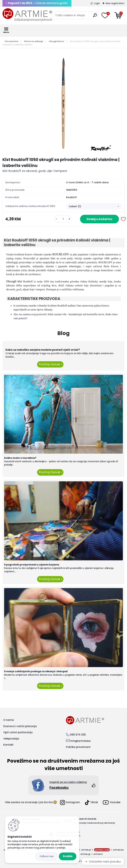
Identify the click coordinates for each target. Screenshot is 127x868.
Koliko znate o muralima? (20, 458)
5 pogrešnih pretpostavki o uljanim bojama (32, 565)
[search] (95, 17)
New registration (115, 3)
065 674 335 (78, 735)
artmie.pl (86, 850)
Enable (68, 856)
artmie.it (98, 854)
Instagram (70, 803)
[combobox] (94, 206)
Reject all (46, 856)
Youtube (112, 802)
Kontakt (8, 745)
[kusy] (63, 219)
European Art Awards (85, 819)
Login (97, 3)
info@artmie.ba (80, 741)
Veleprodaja (11, 739)
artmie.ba (118, 850)
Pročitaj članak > (50, 364)
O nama (9, 720)
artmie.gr (85, 854)
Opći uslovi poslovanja (18, 732)
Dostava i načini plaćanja (20, 726)
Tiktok (91, 803)
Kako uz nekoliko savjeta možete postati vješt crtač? (43, 350)
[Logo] (27, 15)
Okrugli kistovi (56, 41)
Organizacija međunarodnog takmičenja (94, 823)
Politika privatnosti (78, 747)
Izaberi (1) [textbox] (75, 206)
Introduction (11, 41)
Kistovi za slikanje (34, 41)
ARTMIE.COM (102, 850)
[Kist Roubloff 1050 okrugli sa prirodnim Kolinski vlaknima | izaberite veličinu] (63, 102)
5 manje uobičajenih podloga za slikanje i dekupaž (36, 671)
